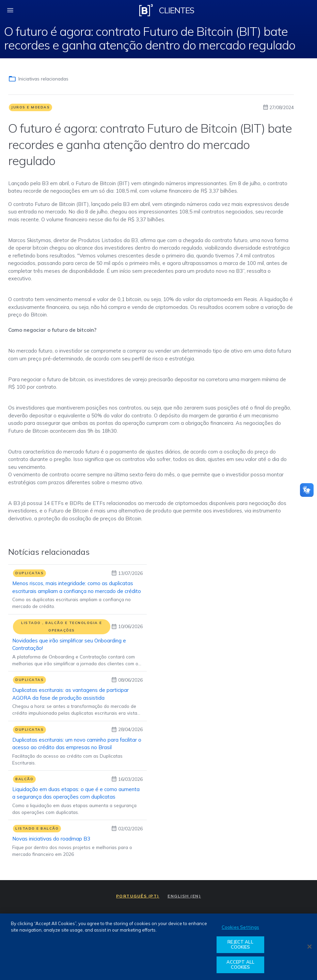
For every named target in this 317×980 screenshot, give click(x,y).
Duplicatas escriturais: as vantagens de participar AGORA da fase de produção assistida (70, 694)
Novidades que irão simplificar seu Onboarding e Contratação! (69, 644)
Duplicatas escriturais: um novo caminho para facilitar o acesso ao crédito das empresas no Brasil (77, 744)
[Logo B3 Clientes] (146, 10)
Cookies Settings (240, 927)
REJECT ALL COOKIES (240, 945)
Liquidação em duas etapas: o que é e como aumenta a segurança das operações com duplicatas (76, 793)
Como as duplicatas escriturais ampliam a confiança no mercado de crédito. (72, 603)
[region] (158, 947)
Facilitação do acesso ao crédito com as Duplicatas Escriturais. (67, 759)
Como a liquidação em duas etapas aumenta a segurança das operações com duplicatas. (74, 809)
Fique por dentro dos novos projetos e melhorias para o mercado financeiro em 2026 (72, 851)
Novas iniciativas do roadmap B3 (51, 839)
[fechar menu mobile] (10, 10)
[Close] (310, 947)
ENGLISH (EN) (184, 896)
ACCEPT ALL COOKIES (240, 965)
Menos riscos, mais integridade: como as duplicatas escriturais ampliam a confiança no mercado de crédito (77, 587)
